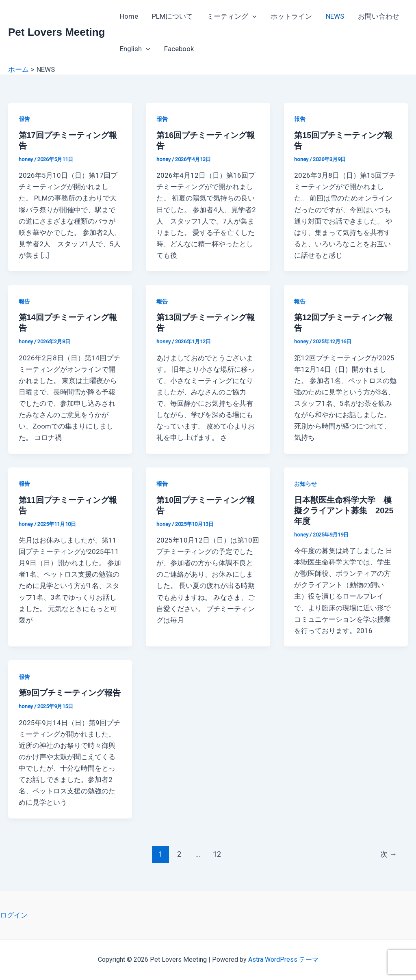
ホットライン (291, 16)
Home (129, 16)
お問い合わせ (379, 16)
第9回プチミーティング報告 (70, 693)
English (135, 49)
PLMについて (172, 16)
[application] (252, 16)
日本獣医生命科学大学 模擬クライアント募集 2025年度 (344, 510)
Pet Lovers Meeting (56, 32)
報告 (24, 119)
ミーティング (232, 16)
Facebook (179, 49)
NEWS (335, 16)
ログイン (14, 915)
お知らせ (305, 484)
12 (217, 854)
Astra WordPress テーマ (283, 960)
